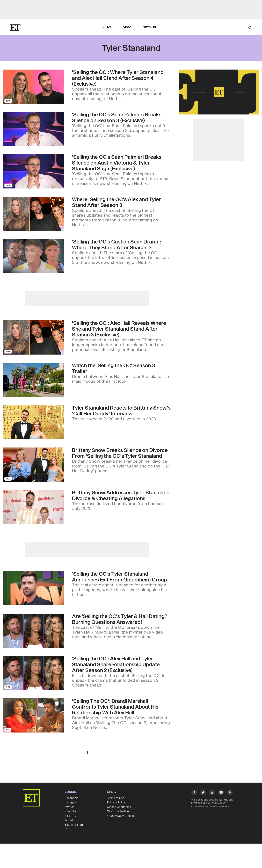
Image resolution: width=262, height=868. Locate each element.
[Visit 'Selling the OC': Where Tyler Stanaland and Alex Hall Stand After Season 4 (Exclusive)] (34, 87)
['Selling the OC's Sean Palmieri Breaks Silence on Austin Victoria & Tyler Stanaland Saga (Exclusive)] (122, 170)
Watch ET (150, 27)
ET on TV (71, 816)
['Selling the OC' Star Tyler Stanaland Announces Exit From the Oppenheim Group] (122, 584)
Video (127, 27)
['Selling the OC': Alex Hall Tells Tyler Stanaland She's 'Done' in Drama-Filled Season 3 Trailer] (122, 373)
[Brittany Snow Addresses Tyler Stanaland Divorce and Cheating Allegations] (122, 500)
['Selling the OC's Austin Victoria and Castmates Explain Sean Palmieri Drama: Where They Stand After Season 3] (122, 252)
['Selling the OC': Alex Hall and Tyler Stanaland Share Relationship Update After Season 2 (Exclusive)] (122, 672)
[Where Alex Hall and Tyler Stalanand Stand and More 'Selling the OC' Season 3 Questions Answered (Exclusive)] (122, 212)
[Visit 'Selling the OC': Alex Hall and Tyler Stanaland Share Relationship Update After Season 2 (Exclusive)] (34, 673)
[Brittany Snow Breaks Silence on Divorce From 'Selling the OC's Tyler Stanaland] (122, 460)
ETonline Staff (74, 825)
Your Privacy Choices (121, 816)
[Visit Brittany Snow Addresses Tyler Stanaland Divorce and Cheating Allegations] (34, 507)
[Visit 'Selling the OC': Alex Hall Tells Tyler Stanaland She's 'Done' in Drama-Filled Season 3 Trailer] (34, 380)
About (69, 820)
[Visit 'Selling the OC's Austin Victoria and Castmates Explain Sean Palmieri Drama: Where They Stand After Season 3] (34, 256)
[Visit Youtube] (221, 793)
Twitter (69, 807)
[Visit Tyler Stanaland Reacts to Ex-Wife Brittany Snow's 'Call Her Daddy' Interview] (34, 422)
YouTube (71, 811)
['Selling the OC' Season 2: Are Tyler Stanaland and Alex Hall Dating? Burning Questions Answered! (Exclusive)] (122, 627)
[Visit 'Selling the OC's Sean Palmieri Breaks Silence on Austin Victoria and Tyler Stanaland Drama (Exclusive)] (34, 129)
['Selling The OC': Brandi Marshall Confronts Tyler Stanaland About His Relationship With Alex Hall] (122, 714)
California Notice (118, 811)
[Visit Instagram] (212, 793)
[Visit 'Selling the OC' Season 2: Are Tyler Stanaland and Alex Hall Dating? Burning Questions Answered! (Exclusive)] (34, 631)
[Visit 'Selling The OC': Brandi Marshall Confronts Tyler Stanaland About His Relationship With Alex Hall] (34, 715)
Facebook (71, 798)
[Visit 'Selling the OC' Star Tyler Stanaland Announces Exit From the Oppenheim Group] (34, 588)
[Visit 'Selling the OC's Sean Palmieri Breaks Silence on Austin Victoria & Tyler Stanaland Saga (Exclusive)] (34, 171)
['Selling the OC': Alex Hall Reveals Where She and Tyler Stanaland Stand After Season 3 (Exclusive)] (122, 336)
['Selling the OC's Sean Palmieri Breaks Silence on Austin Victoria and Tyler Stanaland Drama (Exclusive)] (122, 125)
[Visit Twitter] (203, 793)
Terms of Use (116, 798)
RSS (68, 829)
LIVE (108, 27)
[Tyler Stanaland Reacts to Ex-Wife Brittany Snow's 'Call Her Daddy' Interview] (122, 413)
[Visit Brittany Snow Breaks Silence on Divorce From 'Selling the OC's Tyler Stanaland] (34, 465)
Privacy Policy (116, 803)
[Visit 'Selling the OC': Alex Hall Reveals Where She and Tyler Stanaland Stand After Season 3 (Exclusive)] (34, 337)
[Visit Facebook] (194, 793)
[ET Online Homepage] (15, 28)
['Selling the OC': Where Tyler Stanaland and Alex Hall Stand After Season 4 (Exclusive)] (122, 85)
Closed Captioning (119, 807)
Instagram (71, 803)
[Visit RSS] (230, 793)
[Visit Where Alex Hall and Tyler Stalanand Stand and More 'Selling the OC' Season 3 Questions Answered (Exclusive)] (34, 214)
